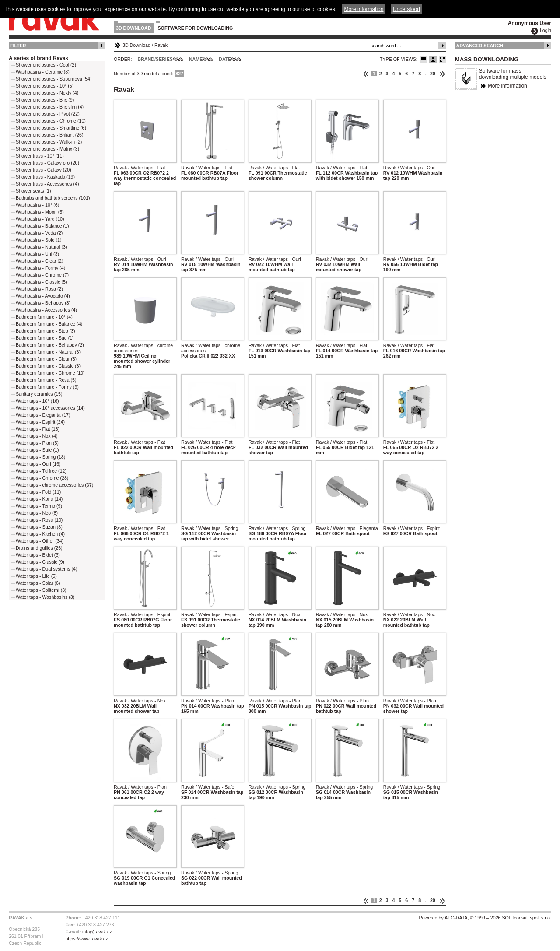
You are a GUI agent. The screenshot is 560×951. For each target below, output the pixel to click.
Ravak (161, 45)
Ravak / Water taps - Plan (208, 701)
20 (433, 74)
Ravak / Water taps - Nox (275, 614)
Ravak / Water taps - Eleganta (347, 528)
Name (196, 59)
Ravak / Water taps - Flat (139, 168)
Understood (406, 9)
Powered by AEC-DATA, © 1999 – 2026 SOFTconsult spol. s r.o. (485, 918)
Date (225, 59)
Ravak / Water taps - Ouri (409, 168)
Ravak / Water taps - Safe (208, 787)
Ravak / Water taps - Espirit (411, 528)
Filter (18, 46)
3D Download (134, 28)
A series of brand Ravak (38, 58)
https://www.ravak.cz (86, 939)
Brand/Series (155, 59)
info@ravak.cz (97, 932)
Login (546, 30)
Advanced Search (480, 46)
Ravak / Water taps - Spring (210, 528)
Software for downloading (196, 28)
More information (507, 86)
